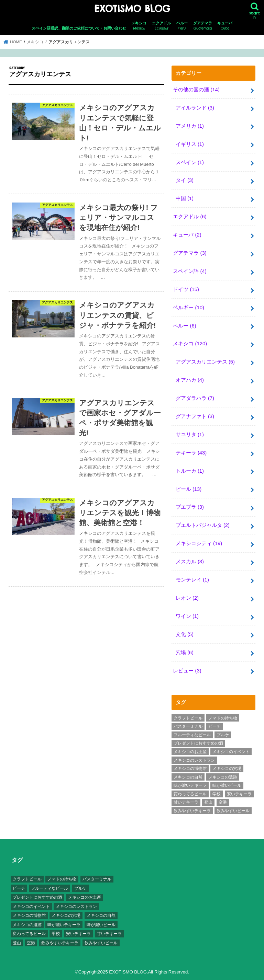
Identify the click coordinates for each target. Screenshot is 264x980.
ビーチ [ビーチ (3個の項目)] (214, 726)
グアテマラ (203, 26)
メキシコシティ (199, 543)
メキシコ (139, 26)
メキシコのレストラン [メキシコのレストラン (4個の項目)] (194, 760)
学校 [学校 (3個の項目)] (217, 794)
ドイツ (186, 289)
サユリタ (190, 435)
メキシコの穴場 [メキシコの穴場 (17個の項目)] (227, 769)
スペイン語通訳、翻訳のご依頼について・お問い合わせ (79, 28)
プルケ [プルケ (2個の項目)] (223, 735)
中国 (185, 198)
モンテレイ (192, 580)
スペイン (190, 162)
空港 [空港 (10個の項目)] (223, 802)
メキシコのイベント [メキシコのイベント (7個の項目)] (231, 752)
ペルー (182, 26)
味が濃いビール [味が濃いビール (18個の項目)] (227, 785)
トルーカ (190, 471)
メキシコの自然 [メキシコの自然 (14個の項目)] (188, 777)
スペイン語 (190, 271)
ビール (189, 489)
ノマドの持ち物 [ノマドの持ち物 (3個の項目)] (223, 718)
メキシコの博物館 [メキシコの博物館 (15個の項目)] (190, 769)
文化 (185, 634)
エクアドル (161, 26)
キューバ (225, 26)
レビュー (187, 671)
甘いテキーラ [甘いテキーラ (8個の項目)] (186, 802)
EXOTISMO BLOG (132, 9)
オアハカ (190, 380)
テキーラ (191, 453)
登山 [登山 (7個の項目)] (208, 802)
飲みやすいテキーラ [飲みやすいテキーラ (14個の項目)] (192, 811)
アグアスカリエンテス (205, 362)
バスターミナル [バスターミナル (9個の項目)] (188, 726)
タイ (185, 180)
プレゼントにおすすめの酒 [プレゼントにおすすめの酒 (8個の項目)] (198, 743)
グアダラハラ (195, 398)
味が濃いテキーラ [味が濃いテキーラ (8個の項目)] (190, 785)
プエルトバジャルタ (203, 525)
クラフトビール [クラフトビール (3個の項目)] (188, 718)
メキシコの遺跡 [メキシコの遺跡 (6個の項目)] (223, 777)
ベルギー (189, 308)
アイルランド (195, 108)
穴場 (185, 653)
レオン (187, 598)
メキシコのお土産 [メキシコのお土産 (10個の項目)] (190, 752)
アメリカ (190, 126)
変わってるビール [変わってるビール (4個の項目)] (190, 794)
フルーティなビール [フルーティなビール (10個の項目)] (192, 735)
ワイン (187, 616)
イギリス (190, 144)
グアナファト (195, 416)
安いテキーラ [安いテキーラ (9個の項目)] (239, 794)
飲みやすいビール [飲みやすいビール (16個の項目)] (233, 811)
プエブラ (190, 507)
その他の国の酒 (196, 90)
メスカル (190, 562)
